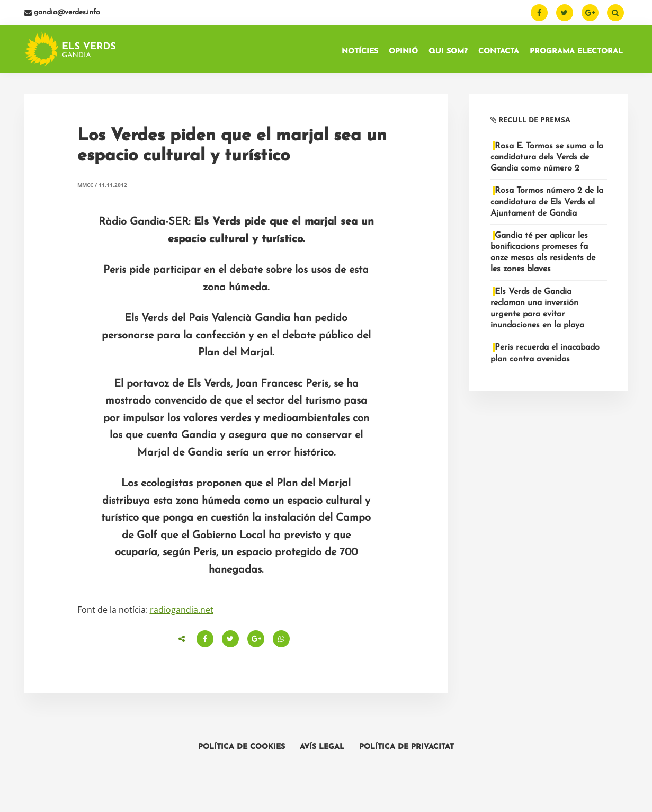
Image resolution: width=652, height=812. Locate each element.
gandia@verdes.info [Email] (62, 12)
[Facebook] (539, 13)
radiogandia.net (182, 610)
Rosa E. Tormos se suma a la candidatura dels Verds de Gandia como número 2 (547, 157)
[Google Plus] (590, 13)
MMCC (85, 185)
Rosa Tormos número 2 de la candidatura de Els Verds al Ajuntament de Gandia (547, 202)
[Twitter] (565, 13)
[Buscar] (615, 13)
